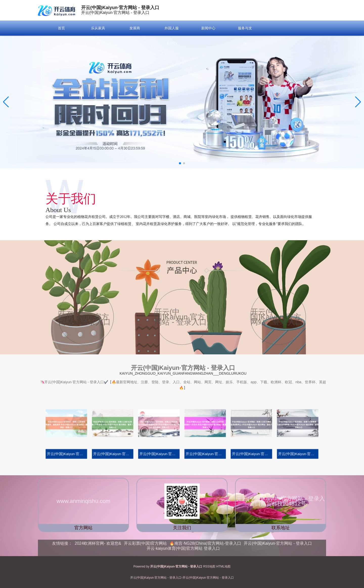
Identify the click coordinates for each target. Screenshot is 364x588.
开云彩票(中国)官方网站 (145, 543)
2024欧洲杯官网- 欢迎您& (98, 543)
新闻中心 (208, 28)
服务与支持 (245, 36)
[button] (358, 102)
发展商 (135, 28)
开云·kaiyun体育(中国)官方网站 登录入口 (183, 548)
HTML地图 (224, 566)
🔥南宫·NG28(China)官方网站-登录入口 (205, 543)
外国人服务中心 (172, 36)
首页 (61, 28)
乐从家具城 (98, 36)
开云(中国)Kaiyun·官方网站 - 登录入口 (278, 543)
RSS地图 (209, 566)
